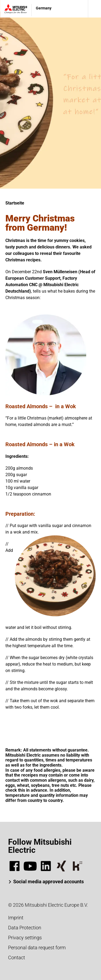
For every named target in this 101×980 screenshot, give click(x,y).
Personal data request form (37, 948)
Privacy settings (25, 938)
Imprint (16, 918)
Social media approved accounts (48, 882)
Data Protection (25, 928)
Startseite (15, 203)
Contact (17, 958)
